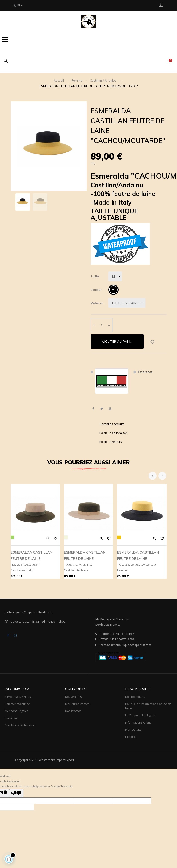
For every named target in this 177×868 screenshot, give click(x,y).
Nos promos (73, 711)
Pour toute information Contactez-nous (148, 706)
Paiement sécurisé (17, 704)
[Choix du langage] (18, 6)
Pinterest (110, 409)
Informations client (138, 722)
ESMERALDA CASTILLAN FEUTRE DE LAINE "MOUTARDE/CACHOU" (138, 558)
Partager (93, 409)
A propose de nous (18, 697)
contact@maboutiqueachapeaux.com (126, 645)
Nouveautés (73, 697)
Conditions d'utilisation (20, 725)
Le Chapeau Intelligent (140, 715)
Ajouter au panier (118, 342)
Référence (145, 372)
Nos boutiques (135, 697)
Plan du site (133, 730)
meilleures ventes (77, 704)
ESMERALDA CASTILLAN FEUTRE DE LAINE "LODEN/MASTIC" (85, 558)
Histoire (130, 737)
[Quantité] (102, 325)
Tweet (102, 409)
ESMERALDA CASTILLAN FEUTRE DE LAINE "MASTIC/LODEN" (32, 558)
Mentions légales (17, 711)
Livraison (11, 718)
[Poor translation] (16, 793)
